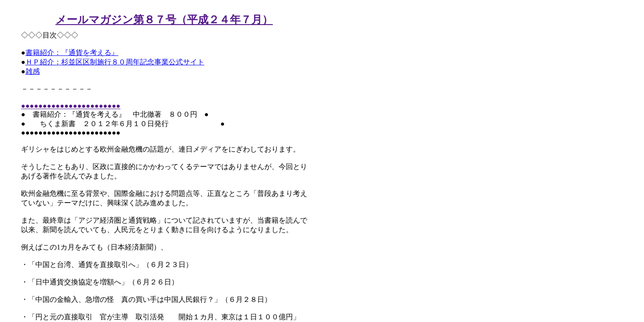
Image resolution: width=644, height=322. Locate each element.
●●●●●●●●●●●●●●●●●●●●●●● (71, 106)
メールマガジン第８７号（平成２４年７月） (164, 20)
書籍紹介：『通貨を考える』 (72, 53)
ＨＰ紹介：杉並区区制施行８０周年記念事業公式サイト (115, 62)
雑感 (33, 71)
